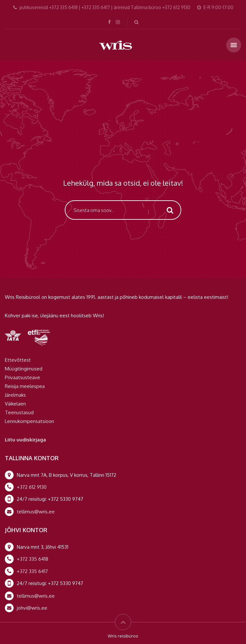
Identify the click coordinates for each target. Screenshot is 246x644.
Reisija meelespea (25, 386)
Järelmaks (15, 395)
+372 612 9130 (32, 487)
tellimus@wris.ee (36, 512)
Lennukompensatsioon (29, 421)
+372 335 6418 (33, 559)
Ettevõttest (18, 360)
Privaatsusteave (22, 377)
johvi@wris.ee (32, 608)
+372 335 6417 (32, 571)
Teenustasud (19, 412)
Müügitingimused (24, 369)
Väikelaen (15, 404)
